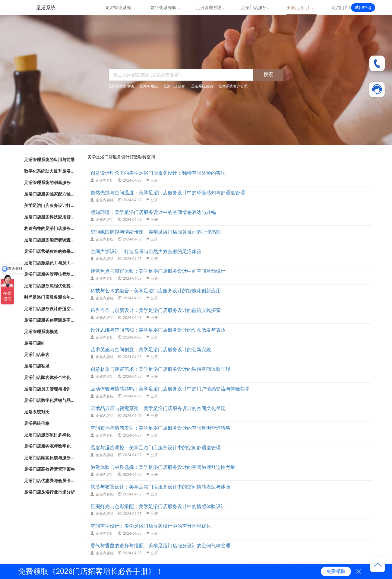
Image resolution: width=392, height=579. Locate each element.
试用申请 (363, 8)
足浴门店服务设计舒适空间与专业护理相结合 (50, 309)
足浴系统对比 (37, 412)
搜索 (268, 74)
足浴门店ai (34, 343)
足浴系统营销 (202, 86)
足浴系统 (46, 8)
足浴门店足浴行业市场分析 (49, 492)
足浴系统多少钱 (121, 86)
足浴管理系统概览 (41, 332)
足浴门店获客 (174, 86)
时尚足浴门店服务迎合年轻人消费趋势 (50, 297)
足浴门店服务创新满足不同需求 (50, 320)
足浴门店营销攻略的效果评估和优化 (50, 251)
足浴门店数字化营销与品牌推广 (50, 400)
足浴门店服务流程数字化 (47, 446)
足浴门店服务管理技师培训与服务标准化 (50, 274)
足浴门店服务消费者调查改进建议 (50, 240)
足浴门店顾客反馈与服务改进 (50, 458)
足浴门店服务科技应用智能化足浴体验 (347, 8)
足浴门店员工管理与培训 (47, 389)
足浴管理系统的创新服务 (211, 8)
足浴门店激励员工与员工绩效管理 (50, 263)
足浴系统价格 (37, 423)
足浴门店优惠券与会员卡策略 (50, 481)
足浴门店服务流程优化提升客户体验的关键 (50, 286)
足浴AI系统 (149, 86)
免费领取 (336, 571)
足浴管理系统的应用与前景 (121, 8)
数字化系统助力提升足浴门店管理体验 (166, 8)
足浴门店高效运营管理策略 (49, 469)
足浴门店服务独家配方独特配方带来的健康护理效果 (256, 8)
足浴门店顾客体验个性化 (47, 377)
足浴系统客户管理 (233, 86)
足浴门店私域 (37, 366)
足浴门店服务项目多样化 (47, 435)
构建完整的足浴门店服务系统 (50, 228)
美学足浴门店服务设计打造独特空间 (302, 8)
